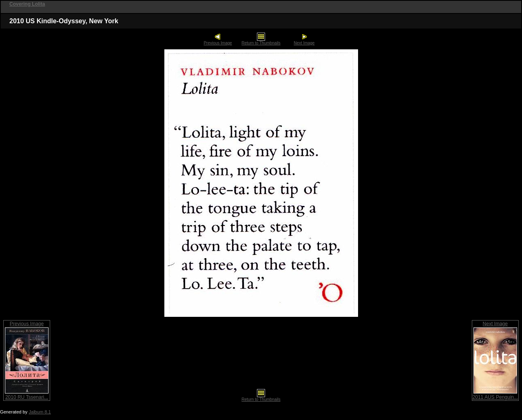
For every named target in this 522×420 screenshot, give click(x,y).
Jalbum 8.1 (40, 412)
